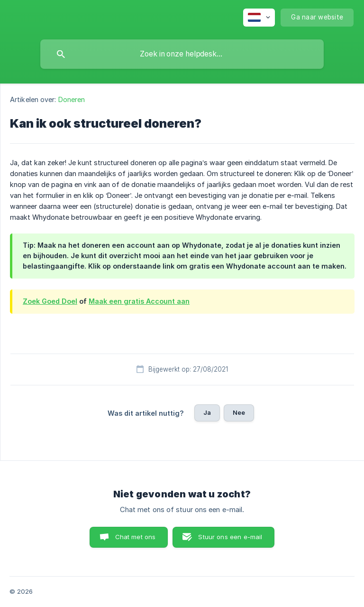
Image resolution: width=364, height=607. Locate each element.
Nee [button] (239, 412)
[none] (259, 18)
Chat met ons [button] (136, 537)
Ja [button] (207, 412)
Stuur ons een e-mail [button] (230, 537)
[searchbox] (182, 54)
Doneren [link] (72, 99)
